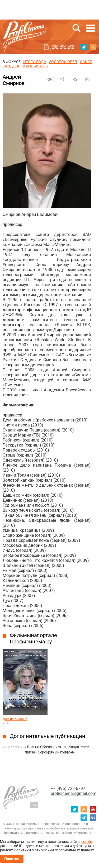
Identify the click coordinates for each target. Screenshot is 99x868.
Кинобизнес (36, 66)
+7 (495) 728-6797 (68, 788)
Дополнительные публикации (48, 736)
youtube (93, 809)
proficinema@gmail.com (74, 793)
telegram (84, 818)
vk (93, 818)
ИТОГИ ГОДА (35, 62)
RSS (93, 47)
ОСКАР (86, 62)
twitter (84, 47)
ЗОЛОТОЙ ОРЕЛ (63, 62)
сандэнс (11, 66)
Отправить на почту (87, 79)
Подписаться (62, 46)
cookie (87, 842)
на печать (75, 80)
